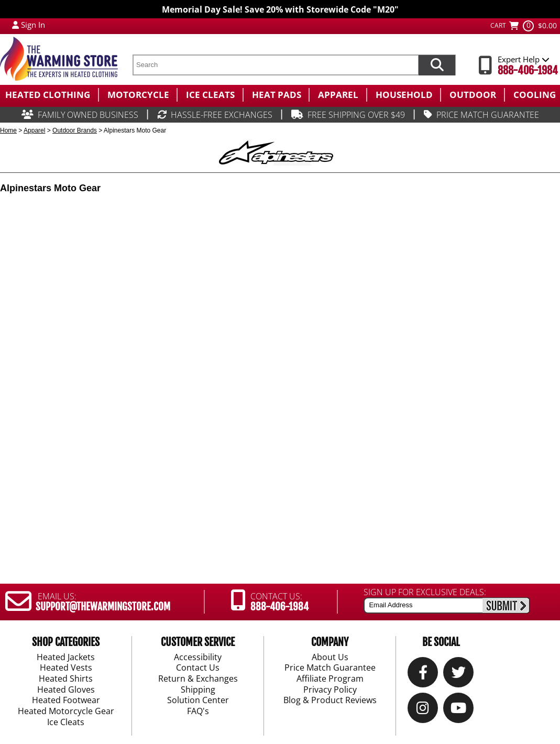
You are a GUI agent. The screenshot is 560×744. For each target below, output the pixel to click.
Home (8, 130)
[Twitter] (459, 675)
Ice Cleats (66, 723)
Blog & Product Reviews (330, 701)
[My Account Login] (15, 25)
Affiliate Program (330, 679)
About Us (330, 657)
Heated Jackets (66, 657)
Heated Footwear (66, 701)
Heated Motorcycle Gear (66, 712)
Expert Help (524, 59)
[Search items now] (437, 65)
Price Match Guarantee (330, 668)
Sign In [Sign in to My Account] (33, 25)
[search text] (275, 65)
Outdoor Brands (75, 130)
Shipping (198, 690)
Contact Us (198, 668)
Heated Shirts (66, 679)
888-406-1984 (528, 70)
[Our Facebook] (423, 675)
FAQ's (198, 712)
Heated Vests (66, 668)
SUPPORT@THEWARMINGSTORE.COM (103, 607)
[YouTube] (458, 710)
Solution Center (198, 701)
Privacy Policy (330, 690)
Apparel (34, 130)
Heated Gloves (66, 690)
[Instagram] (423, 710)
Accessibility (198, 657)
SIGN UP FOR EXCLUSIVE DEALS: (425, 592)
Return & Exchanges (198, 679)
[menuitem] (49, 95)
